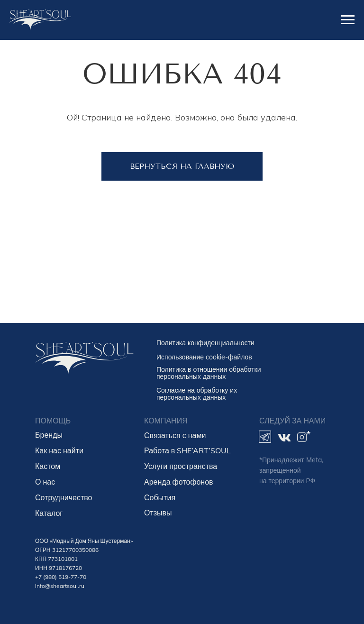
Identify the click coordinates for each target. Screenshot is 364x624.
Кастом (48, 466)
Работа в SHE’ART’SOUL (187, 450)
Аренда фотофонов (179, 482)
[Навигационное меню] (348, 20)
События (160, 497)
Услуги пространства (181, 466)
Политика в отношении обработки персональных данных (209, 373)
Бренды (49, 435)
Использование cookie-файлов (204, 357)
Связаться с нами (175, 435)
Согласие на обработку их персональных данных (197, 394)
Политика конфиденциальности (205, 343)
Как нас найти (59, 450)
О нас (45, 482)
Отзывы (158, 513)
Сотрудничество (64, 497)
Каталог (49, 513)
